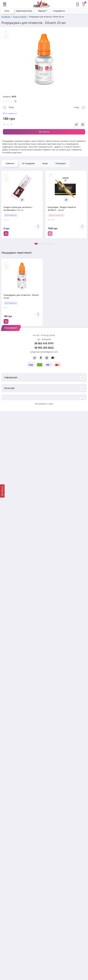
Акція (45, 163)
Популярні (61, 163)
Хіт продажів (28, 163)
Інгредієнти (59, 11)
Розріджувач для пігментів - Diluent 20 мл (21, 296)
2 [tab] (40, 244)
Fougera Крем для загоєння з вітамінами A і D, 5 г (18, 209)
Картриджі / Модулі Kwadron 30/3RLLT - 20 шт (62, 209)
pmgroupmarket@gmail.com (44, 352)
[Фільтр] (2, 491)
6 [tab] (53, 244)
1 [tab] (36, 244)
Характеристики (24, 11)
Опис (7, 11)
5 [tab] (50, 244)
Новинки (10, 163)
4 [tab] (46, 244)
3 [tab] (43, 244)
